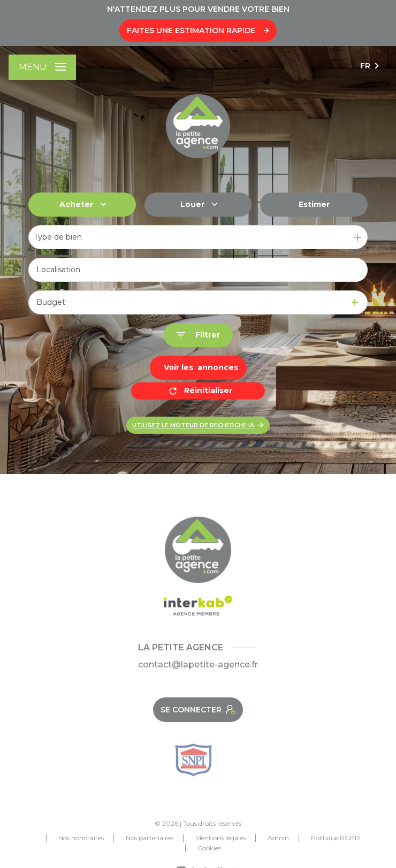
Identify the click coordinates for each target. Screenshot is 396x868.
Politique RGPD (336, 838)
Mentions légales (220, 838)
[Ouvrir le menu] (42, 67)
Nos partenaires (150, 838)
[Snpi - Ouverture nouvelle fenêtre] (194, 760)
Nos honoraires (81, 838)
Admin (278, 838)
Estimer (314, 204)
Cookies (209, 848)
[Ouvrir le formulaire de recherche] (198, 335)
